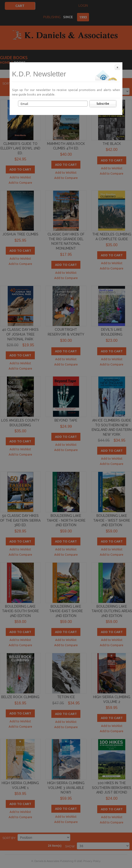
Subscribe (103, 104)
